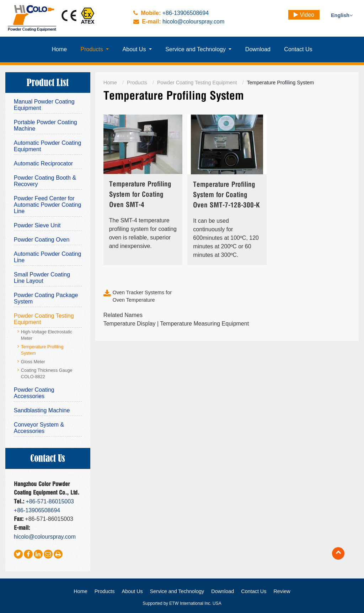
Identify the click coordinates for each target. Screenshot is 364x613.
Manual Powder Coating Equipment (44, 105)
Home (110, 83)
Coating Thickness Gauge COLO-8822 (47, 374)
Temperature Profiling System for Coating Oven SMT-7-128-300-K (226, 195)
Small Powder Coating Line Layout (42, 278)
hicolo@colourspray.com (193, 22)
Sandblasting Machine (42, 410)
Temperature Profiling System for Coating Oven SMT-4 (140, 195)
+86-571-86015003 (50, 501)
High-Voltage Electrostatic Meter (47, 335)
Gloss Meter (33, 362)
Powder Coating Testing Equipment (197, 83)
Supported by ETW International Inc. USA (182, 603)
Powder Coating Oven (42, 240)
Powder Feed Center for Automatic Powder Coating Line (47, 205)
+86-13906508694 (186, 13)
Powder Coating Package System (46, 298)
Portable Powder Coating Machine (45, 125)
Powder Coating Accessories (34, 393)
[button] (95, 49)
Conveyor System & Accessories (39, 428)
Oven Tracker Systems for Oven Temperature (142, 296)
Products (137, 83)
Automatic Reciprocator (43, 163)
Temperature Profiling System (42, 350)
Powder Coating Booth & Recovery (45, 181)
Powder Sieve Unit (37, 225)
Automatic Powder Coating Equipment (47, 146)
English (342, 15)
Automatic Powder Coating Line (47, 257)
